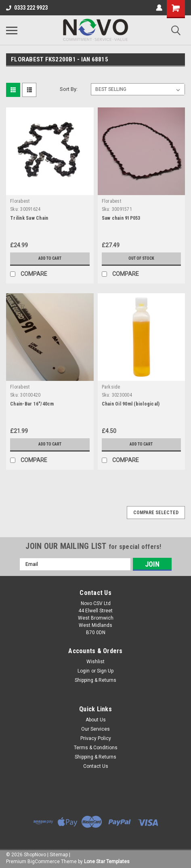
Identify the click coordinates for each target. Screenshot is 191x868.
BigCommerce (44, 862)
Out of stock (141, 258)
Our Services (95, 729)
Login (84, 671)
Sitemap (59, 855)
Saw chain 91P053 (121, 218)
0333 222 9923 (27, 8)
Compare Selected (156, 513)
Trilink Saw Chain (29, 218)
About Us (96, 720)
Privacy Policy (96, 738)
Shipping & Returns (95, 680)
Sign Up (105, 671)
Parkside (111, 387)
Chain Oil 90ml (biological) (131, 404)
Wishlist (95, 662)
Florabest (20, 201)
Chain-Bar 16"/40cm (32, 404)
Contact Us (96, 766)
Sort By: (69, 89)
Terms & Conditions (96, 748)
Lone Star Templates (107, 862)
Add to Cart (50, 258)
